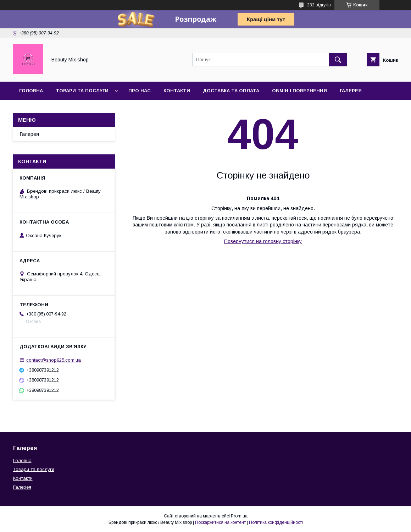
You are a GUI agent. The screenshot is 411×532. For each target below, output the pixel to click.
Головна (31, 91)
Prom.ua (239, 516)
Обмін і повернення (299, 91)
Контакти (177, 91)
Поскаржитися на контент (220, 522)
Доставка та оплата (231, 91)
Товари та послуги (82, 91)
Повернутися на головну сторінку (263, 241)
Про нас (140, 91)
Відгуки (29, 109)
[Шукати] (338, 60)
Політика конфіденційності (276, 522)
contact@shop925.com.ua (54, 360)
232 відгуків (319, 5)
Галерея (351, 91)
